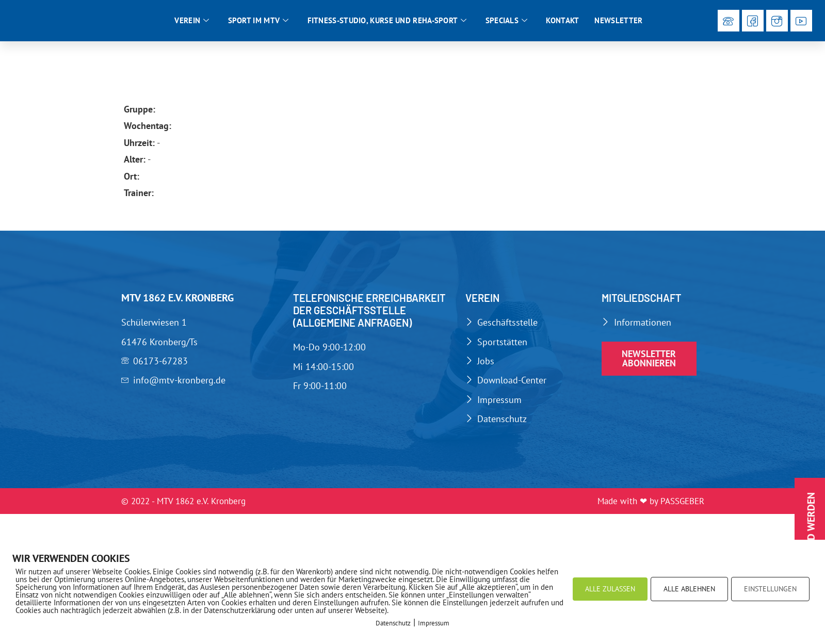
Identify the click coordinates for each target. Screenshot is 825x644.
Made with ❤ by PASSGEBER (651, 504)
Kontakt (562, 22)
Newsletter (618, 22)
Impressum (434, 623)
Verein (192, 22)
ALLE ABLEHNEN (689, 589)
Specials (507, 22)
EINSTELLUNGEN (770, 589)
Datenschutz (393, 623)
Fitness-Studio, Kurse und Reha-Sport (387, 22)
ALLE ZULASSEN (610, 589)
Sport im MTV (258, 22)
